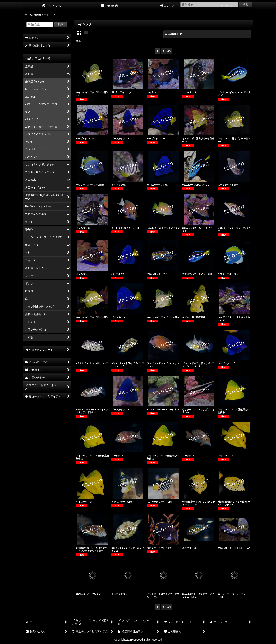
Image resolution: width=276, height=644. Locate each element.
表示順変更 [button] (173, 34)
